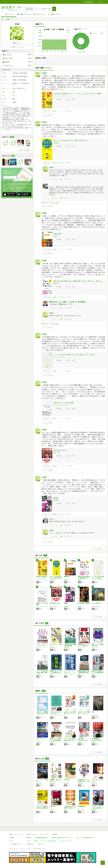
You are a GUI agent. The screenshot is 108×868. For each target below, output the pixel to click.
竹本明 (44, 73)
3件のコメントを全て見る (50, 203)
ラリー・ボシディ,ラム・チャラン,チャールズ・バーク (70, 674)
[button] (54, 9)
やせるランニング (41, 739)
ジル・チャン (40, 715)
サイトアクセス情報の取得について (86, 838)
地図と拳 (52, 806)
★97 (54, 111)
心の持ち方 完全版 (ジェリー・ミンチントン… (42, 578)
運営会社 (29, 838)
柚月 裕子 (57, 452)
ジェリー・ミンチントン (44, 61)
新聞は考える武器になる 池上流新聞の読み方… (98, 672)
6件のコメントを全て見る (50, 324)
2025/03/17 (68, 371)
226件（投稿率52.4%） (19, 88)
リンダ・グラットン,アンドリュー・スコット (43, 648)
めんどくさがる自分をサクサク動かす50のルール (71, 140)
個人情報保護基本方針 (41, 838)
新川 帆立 (66, 783)
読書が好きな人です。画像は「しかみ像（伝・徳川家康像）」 (68, 302)
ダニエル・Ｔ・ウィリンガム (56, 674)
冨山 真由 (56, 143)
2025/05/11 (68, 163)
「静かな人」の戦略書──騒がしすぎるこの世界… (42, 714)
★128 (55, 466)
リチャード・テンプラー (56, 715)
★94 (54, 297)
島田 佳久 (39, 742)
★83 (54, 163)
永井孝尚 (52, 742)
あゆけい (66, 810)
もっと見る (81, 52)
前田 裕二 (80, 742)
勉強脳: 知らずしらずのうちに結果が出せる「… (56, 672)
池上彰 (93, 674)
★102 (55, 249)
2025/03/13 (68, 514)
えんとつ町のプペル (97, 603)
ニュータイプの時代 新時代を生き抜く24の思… (70, 740)
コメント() (60, 111)
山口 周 (66, 742)
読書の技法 (57, 234)
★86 (54, 371)
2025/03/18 (68, 297)
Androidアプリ (31, 844)
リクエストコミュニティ (66, 841)
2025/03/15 (68, 418)
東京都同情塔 (81, 806)
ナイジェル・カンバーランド (62, 405)
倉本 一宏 (80, 674)
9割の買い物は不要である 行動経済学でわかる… (84, 578)
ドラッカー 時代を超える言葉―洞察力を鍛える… (42, 672)
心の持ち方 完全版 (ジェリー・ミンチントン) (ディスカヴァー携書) (77, 94)
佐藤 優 (56, 236)
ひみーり (52, 519)
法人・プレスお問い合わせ (49, 841)
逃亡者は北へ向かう (61, 450)
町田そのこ (95, 783)
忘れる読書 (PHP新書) (84, 603)
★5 (61, 536)
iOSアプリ (41, 844)
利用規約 (55, 834)
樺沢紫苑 (56, 500)
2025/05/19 (68, 111)
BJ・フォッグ (81, 648)
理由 (93, 712)
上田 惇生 (39, 674)
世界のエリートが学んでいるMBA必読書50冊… (56, 740)
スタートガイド (45, 834)
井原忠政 (80, 783)
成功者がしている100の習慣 (63, 403)
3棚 (13, 92)
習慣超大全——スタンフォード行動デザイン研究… (84, 646)
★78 (54, 418)
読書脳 (56, 498)
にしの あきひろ (96, 607)
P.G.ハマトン (95, 648)
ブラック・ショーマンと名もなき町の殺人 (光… (98, 808)
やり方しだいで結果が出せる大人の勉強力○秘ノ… (42, 808)
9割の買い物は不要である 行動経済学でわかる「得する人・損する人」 (79, 281)
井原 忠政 (66, 648)
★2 (61, 179)
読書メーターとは (32, 834)
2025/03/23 (69, 249)
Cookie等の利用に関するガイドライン (62, 838)
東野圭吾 (94, 810)
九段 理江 (81, 810)
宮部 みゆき (95, 715)
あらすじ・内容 (70, 99)
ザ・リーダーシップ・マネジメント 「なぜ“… (70, 672)
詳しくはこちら (10, 177)
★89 (54, 514)
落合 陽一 (80, 607)
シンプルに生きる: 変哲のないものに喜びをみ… (98, 578)
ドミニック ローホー (59, 357)
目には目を (67, 780)
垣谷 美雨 (52, 648)
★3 (61, 525)
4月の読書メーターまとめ (17, 47)
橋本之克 (56, 284)
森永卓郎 (52, 783)
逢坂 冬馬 (39, 783)
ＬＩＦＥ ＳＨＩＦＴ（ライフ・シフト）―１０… (42, 646)
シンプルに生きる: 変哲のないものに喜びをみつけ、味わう (74, 355)
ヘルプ (28, 841)
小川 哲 (52, 810)
